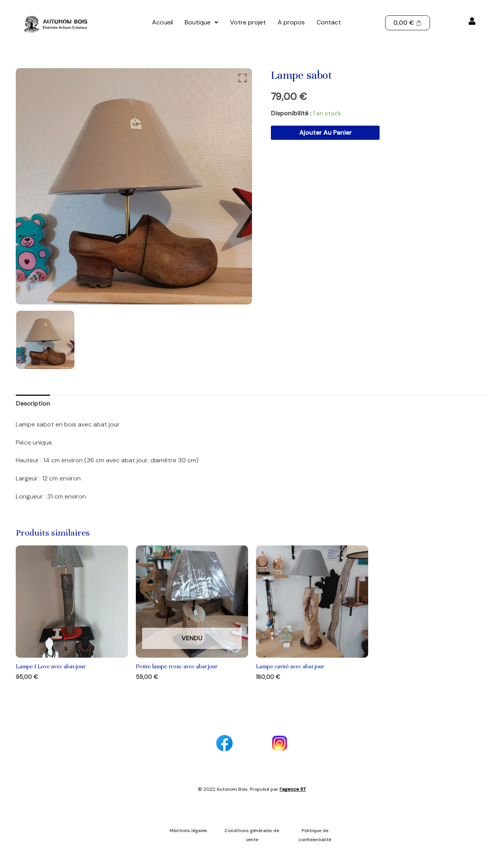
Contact (329, 22)
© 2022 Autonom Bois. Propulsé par (252, 790)
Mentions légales (189, 831)
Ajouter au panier (325, 133)
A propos (291, 22)
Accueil (162, 22)
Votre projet (248, 22)
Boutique (201, 22)
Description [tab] (33, 403)
